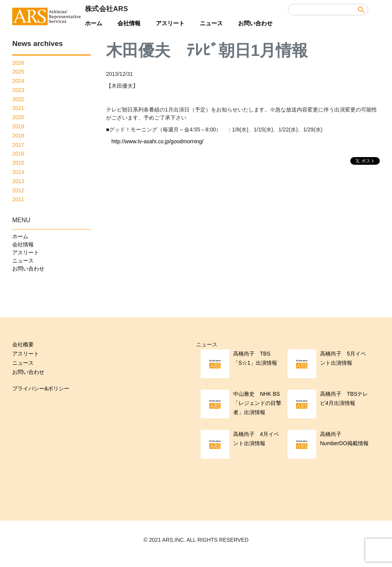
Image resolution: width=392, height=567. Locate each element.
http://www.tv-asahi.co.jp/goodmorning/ (157, 141)
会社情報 (129, 23)
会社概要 (23, 344)
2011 (18, 199)
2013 (18, 181)
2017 (18, 145)
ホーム (94, 23)
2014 (18, 172)
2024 (18, 81)
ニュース (211, 23)
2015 (18, 163)
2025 (18, 72)
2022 (18, 99)
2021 (18, 108)
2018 (18, 136)
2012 (18, 190)
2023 (18, 90)
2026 (18, 63)
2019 (18, 126)
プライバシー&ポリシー (41, 388)
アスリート (170, 23)
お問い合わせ (255, 23)
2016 (18, 154)
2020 (18, 117)
